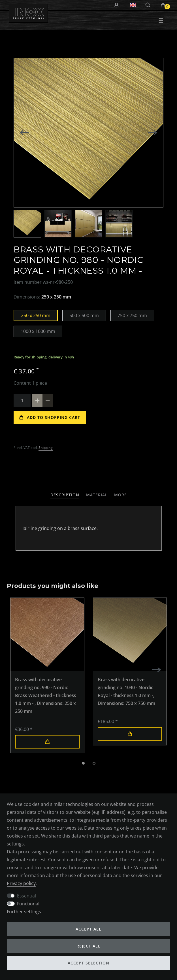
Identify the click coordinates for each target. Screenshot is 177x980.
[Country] (133, 5)
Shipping (46, 448)
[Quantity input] (22, 401)
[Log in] (117, 5)
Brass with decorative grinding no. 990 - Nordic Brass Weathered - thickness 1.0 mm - (46, 695)
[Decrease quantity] (48, 401)
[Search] (148, 5)
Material (98, 495)
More (124, 495)
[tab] (62, 495)
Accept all (88, 929)
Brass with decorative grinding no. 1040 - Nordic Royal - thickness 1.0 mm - (126, 691)
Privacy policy (23, 883)
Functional (28, 903)
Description (62, 495)
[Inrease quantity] (37, 401)
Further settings (25, 911)
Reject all (88, 946)
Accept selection (88, 963)
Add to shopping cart (50, 417)
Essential (26, 895)
